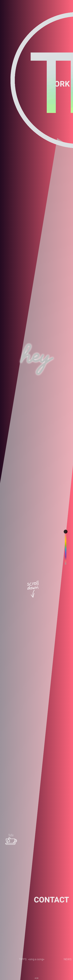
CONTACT (51, 900)
